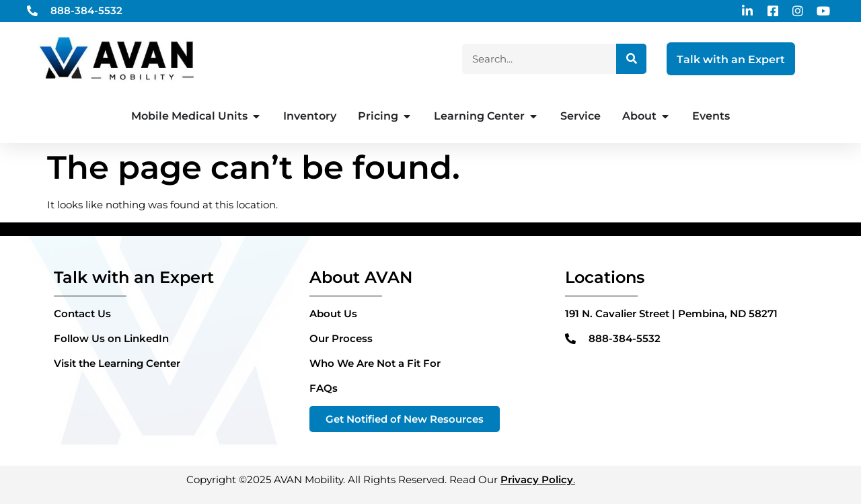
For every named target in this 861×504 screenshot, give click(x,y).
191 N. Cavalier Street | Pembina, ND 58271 (671, 313)
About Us (333, 313)
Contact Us (82, 313)
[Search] (631, 59)
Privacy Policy (537, 479)
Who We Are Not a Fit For (375, 363)
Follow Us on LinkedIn (111, 338)
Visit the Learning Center (117, 363)
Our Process (341, 338)
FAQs (324, 388)
